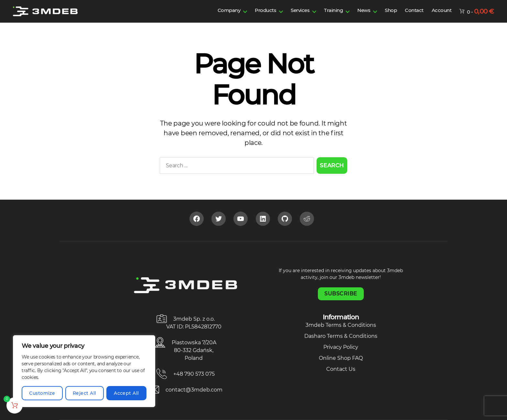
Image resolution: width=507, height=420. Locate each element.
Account (442, 10)
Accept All (126, 393)
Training (333, 10)
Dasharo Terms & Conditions (341, 336)
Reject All (85, 393)
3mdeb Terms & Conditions (341, 325)
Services (300, 10)
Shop (391, 10)
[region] (84, 371)
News (364, 10)
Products (265, 10)
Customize (42, 393)
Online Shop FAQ (341, 358)
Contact (414, 10)
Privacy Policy (341, 347)
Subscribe (341, 294)
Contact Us (341, 369)
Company (229, 10)
